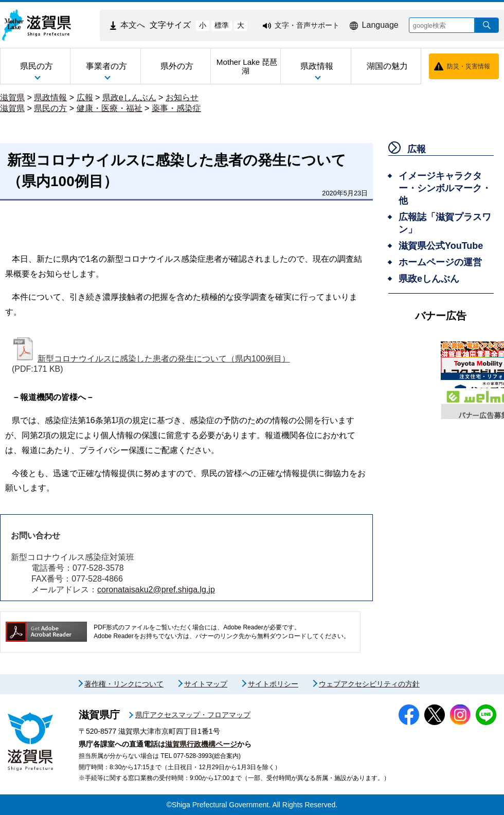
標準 (222, 25)
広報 (85, 97)
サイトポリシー (273, 684)
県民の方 (50, 108)
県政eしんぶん (129, 97)
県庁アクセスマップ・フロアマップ (193, 715)
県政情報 (50, 97)
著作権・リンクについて (124, 684)
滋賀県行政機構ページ (201, 744)
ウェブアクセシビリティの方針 (369, 684)
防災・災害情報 (469, 66)
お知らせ (182, 97)
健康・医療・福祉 (110, 108)
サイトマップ (206, 684)
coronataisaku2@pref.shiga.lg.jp (156, 590)
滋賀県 (12, 97)
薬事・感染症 (176, 108)
